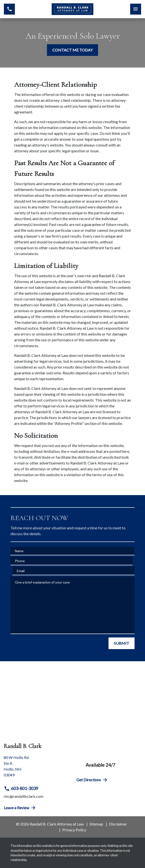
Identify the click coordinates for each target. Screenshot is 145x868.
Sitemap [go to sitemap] (96, 824)
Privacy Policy (74, 830)
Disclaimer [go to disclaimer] (118, 824)
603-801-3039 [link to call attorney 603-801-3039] (21, 789)
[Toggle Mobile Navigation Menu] (136, 9)
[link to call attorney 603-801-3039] (9, 9)
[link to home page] (73, 9)
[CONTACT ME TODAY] (72, 50)
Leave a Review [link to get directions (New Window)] (20, 808)
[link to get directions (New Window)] (36, 768)
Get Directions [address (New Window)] (92, 780)
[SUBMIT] (122, 643)
